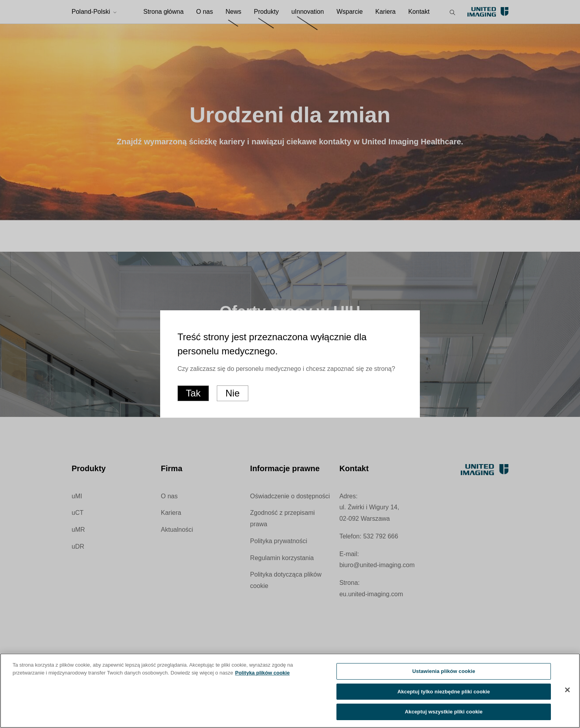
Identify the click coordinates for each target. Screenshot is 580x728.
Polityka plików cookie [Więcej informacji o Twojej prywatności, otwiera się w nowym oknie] (262, 674)
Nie (233, 393)
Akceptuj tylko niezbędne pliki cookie (444, 693)
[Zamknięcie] (567, 691)
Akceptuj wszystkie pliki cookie (444, 714)
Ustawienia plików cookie (444, 673)
